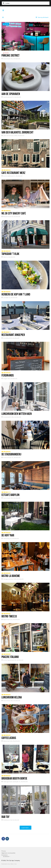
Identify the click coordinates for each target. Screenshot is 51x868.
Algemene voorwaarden (8, 853)
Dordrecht (7, 856)
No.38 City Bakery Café (14, 213)
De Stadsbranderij (11, 454)
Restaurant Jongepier (13, 335)
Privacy (4, 851)
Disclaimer (5, 855)
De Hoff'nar (8, 535)
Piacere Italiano (10, 657)
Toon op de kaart (42, 17)
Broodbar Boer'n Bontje (14, 778)
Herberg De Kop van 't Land (16, 294)
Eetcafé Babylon (10, 495)
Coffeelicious (9, 738)
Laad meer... (25, 828)
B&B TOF (6, 817)
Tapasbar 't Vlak (10, 254)
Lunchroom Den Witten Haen (17, 414)
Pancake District (11, 55)
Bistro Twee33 (9, 616)
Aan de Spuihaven (11, 94)
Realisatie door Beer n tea (9, 864)
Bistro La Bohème (11, 576)
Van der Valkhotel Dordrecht (17, 132)
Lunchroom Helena (12, 697)
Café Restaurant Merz (13, 173)
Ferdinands (8, 375)
